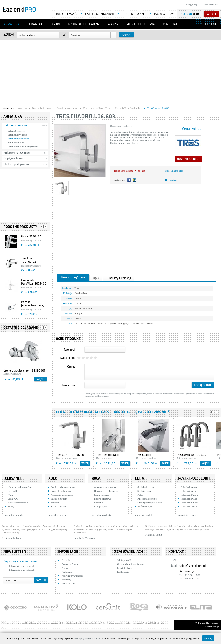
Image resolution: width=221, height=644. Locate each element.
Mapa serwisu (68, 583)
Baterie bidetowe (16, 131)
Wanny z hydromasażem (20, 487)
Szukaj (9, 35)
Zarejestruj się (210, 5)
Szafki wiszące (58, 506)
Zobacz (141, 171)
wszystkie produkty (15, 515)
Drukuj (173, 180)
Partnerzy (66, 580)
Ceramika (35, 24)
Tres (167, 171)
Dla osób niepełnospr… (106, 491)
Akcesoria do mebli (147, 499)
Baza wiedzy (164, 14)
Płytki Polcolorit (194, 478)
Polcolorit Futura (189, 495)
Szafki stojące (144, 491)
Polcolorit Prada (189, 499)
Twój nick (69, 350)
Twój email (68, 385)
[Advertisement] (87, 72)
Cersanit (13, 478)
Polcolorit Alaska (189, 487)
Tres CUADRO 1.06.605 (191, 455)
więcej (211, 14)
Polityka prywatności (72, 576)
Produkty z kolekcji (119, 278)
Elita (139, 478)
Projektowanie (135, 14)
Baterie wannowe (16, 142)
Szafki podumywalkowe (63, 487)
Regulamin (67, 572)
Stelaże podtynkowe (17, 164)
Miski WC (13, 499)
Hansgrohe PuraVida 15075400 (34, 282)
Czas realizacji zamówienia (131, 564)
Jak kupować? (67, 14)
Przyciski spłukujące (61, 491)
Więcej (41, 379)
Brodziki (75, 24)
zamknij (208, 638)
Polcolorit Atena (189, 491)
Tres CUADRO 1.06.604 (71, 455)
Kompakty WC (102, 506)
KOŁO (53, 478)
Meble (131, 24)
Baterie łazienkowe (16, 125)
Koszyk (186, 14)
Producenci (209, 24)
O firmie (66, 560)
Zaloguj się (191, 5)
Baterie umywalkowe (18, 139)
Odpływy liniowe (14, 158)
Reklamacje (123, 572)
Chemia (149, 24)
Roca (96, 478)
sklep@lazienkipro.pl (192, 566)
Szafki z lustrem (59, 499)
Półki (140, 495)
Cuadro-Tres (177, 171)
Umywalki (13, 491)
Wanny (113, 24)
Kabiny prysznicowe (18, 503)
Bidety (11, 506)
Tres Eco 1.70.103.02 (29, 260)
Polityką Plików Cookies (88, 638)
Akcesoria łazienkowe (62, 495)
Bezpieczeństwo (70, 564)
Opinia (71, 367)
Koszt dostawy (125, 568)
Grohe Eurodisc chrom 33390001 (24, 371)
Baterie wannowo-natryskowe (23, 146)
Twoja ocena (67, 358)
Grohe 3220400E (32, 236)
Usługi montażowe (100, 14)
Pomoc (65, 568)
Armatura (12, 24)
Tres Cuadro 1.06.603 (85, 116)
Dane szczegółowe (73, 277)
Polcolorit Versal (189, 506)
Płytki (55, 24)
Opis (96, 278)
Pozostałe (171, 24)
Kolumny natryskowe (17, 153)
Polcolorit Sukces (189, 503)
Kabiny (94, 24)
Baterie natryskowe (17, 135)
